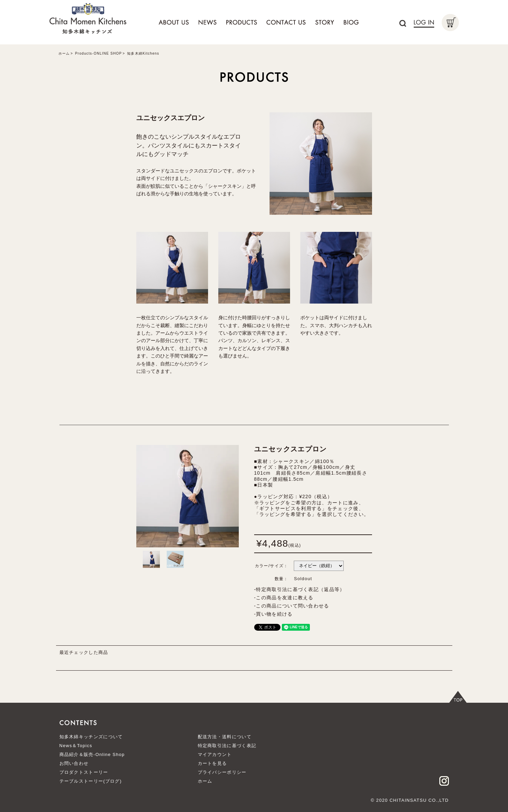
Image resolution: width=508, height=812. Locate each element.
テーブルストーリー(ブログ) (91, 781)
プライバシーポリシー (222, 772)
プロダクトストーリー (84, 772)
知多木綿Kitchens (143, 53)
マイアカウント (215, 754)
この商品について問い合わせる (292, 606)
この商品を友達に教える (285, 598)
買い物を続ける (274, 614)
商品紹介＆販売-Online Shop (92, 754)
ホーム (64, 53)
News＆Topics (76, 746)
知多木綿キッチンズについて (91, 737)
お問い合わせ (74, 763)
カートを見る (212, 763)
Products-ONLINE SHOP (99, 53)
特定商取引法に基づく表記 (227, 746)
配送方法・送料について (225, 737)
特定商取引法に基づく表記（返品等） (300, 589)
